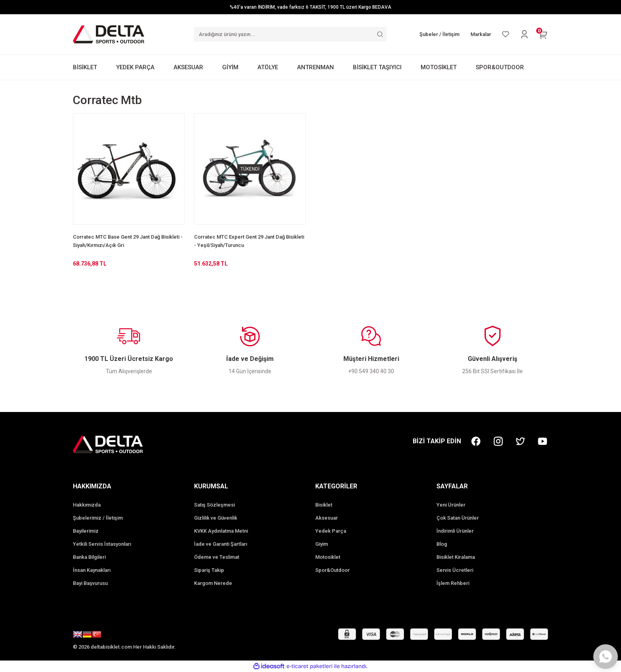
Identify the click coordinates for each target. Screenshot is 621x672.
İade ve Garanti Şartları (221, 544)
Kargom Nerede (213, 583)
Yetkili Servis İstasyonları (102, 544)
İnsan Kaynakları (92, 570)
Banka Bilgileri (89, 557)
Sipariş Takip (209, 570)
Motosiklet (328, 557)
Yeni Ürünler (451, 505)
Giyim (322, 544)
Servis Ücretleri (455, 570)
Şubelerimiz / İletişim (98, 518)
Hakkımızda (87, 505)
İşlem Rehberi (453, 583)
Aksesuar (327, 518)
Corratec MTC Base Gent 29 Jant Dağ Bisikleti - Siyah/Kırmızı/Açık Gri (128, 241)
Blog (442, 544)
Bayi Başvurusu (90, 583)
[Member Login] (524, 34)
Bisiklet (324, 505)
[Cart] (543, 34)
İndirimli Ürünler (455, 531)
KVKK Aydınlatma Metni (221, 531)
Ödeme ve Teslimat (217, 557)
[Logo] (109, 34)
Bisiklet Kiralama (456, 557)
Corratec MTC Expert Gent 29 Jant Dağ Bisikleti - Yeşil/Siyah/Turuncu (249, 241)
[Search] (290, 34)
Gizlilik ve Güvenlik (216, 518)
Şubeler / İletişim (439, 34)
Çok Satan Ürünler (458, 518)
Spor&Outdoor (332, 570)
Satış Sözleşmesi (214, 505)
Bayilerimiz (86, 531)
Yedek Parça (331, 531)
